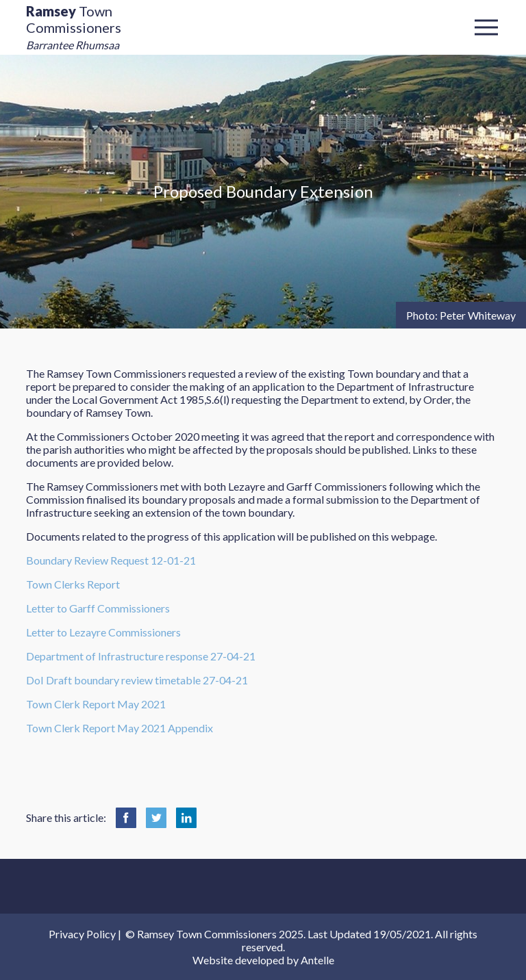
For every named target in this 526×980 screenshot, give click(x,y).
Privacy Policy (82, 934)
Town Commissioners (74, 27)
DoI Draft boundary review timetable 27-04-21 (137, 680)
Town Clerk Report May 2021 (96, 704)
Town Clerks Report (73, 584)
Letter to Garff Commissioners (98, 608)
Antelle (317, 960)
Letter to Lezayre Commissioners (103, 632)
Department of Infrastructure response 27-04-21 (141, 656)
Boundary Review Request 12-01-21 (111, 560)
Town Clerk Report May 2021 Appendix (120, 728)
